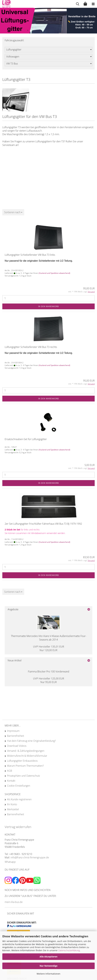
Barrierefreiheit (16, 736)
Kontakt (11, 781)
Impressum (13, 731)
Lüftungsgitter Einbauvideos (22, 761)
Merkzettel (13, 809)
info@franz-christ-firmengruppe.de (30, 857)
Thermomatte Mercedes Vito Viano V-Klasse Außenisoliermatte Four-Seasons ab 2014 (49, 638)
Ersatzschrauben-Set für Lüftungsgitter (26, 439)
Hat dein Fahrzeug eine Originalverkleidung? (31, 741)
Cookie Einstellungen (19, 786)
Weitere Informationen (48, 974)
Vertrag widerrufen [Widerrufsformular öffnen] (18, 827)
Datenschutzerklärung (69, 950)
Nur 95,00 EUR (49, 680)
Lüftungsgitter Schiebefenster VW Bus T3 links (30, 255)
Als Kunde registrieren (19, 799)
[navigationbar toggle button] (93, 4)
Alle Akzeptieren (48, 957)
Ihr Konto (12, 804)
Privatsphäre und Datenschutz (23, 776)
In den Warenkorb (48, 306)
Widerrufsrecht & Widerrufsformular (27, 756)
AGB (10, 771)
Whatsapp (10, 862)
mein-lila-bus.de (14, 902)
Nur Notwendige (48, 966)
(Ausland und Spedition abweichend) (54, 273)
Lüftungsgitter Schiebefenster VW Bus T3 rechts (31, 347)
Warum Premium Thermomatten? (25, 766)
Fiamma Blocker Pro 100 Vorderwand (49, 672)
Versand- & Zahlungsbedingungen (26, 751)
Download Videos (17, 746)
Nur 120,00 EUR (49, 648)
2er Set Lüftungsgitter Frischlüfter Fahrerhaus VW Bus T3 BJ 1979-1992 (43, 524)
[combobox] (13, 212)
